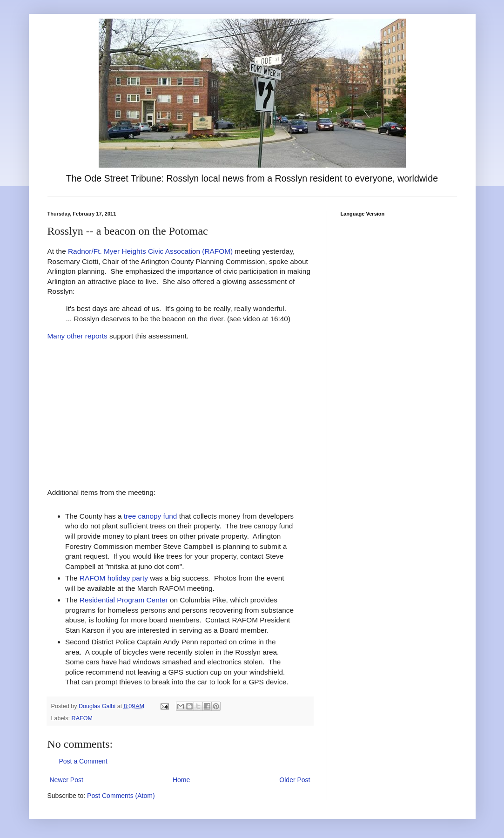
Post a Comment (83, 761)
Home (181, 780)
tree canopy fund (151, 516)
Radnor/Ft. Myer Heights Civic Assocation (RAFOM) (150, 251)
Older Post (295, 780)
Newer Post (67, 780)
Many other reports (77, 336)
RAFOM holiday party (114, 578)
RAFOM (82, 718)
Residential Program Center (124, 600)
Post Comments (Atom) (121, 796)
